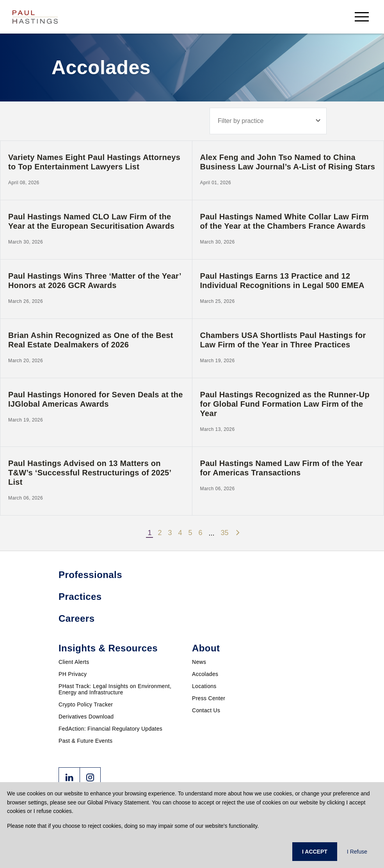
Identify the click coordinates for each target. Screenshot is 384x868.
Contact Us (206, 710)
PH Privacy (73, 674)
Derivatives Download (86, 717)
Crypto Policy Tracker (86, 704)
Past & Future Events (85, 741)
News (199, 662)
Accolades (205, 674)
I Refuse (357, 852)
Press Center (209, 698)
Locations (204, 686)
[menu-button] (362, 17)
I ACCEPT (315, 852)
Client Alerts (74, 662)
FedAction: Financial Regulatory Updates (110, 729)
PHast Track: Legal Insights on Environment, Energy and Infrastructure (115, 689)
